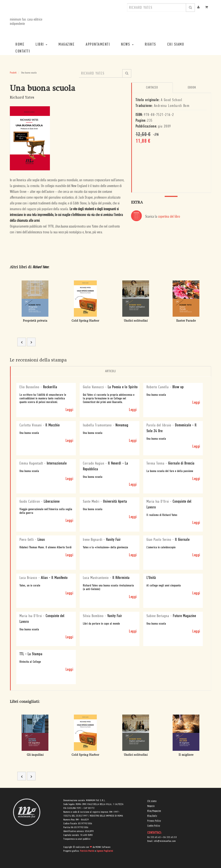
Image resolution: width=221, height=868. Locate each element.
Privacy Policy (154, 821)
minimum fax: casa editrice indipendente (26, 22)
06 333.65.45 (154, 837)
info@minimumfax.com (165, 841)
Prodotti (13, 73)
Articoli (110, 371)
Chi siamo (152, 801)
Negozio (151, 806)
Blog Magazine (154, 811)
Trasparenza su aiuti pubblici (77, 839)
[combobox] (157, 7)
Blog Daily (152, 816)
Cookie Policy (154, 826)
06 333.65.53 (170, 837)
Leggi (69, 410)
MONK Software (103, 847)
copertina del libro (169, 217)
